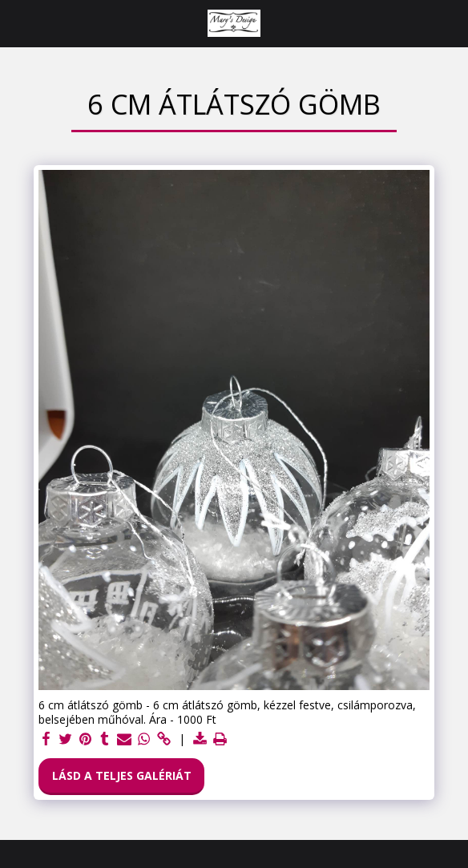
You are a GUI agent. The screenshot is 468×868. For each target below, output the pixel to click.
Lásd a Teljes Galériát (122, 775)
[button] (18, 23)
